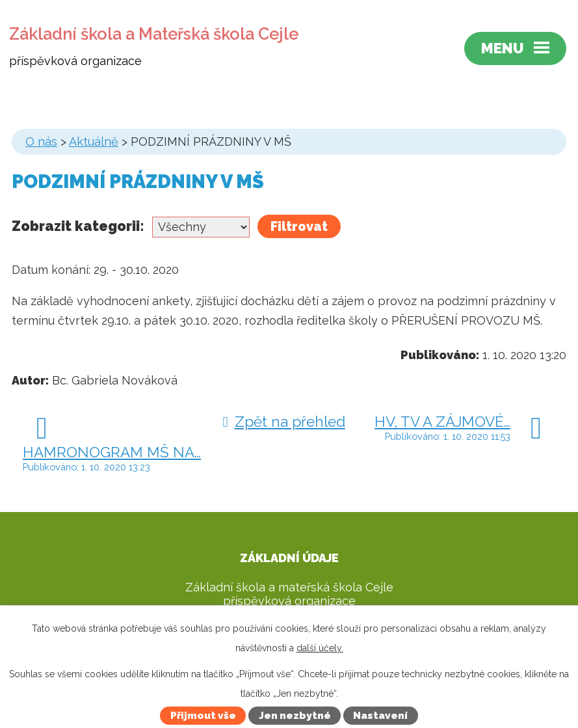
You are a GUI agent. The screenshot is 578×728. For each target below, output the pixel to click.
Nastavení (380, 716)
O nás (41, 142)
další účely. (320, 648)
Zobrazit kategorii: (78, 226)
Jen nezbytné (295, 716)
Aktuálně (94, 142)
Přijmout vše (203, 716)
